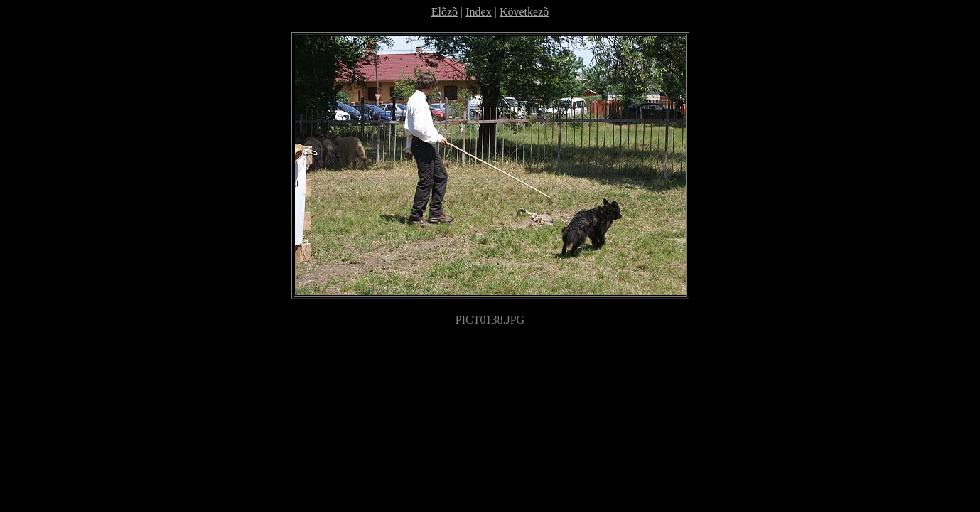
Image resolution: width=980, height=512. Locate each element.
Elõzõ (445, 12)
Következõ (524, 12)
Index (478, 12)
